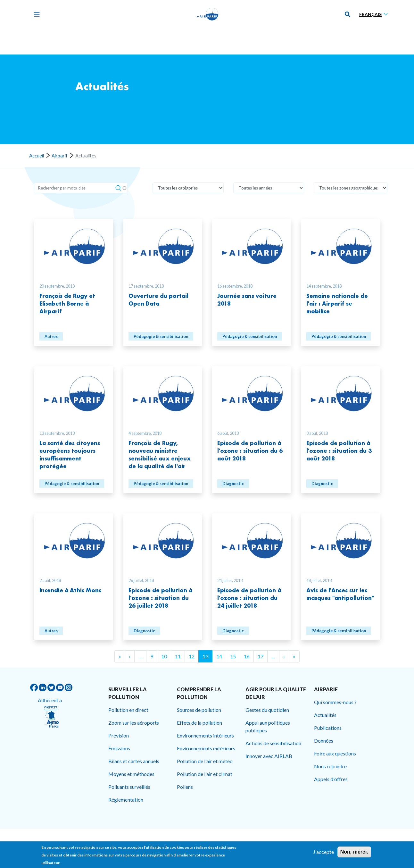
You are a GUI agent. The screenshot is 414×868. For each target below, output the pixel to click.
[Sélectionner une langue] (375, 14)
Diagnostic (233, 484)
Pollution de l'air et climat (205, 774)
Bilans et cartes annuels (134, 761)
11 (178, 656)
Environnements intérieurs (205, 735)
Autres (51, 336)
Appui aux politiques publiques (268, 726)
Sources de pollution (199, 710)
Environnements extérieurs (206, 748)
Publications (328, 728)
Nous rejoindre (330, 766)
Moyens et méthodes (131, 774)
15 (233, 656)
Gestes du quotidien (267, 710)
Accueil (37, 156)
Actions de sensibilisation (273, 743)
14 (219, 656)
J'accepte (323, 853)
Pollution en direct (128, 710)
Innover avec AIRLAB (269, 756)
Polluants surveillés (129, 787)
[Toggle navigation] (35, 14)
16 (247, 656)
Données (324, 741)
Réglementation (126, 800)
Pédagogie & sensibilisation (161, 336)
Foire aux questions (335, 753)
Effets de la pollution (199, 723)
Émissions (119, 748)
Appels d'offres (331, 779)
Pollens (185, 787)
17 (261, 656)
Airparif (60, 156)
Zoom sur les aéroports (134, 723)
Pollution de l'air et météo (205, 761)
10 (164, 656)
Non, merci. (354, 853)
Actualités (325, 715)
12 (192, 656)
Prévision (119, 735)
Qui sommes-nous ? (335, 702)
